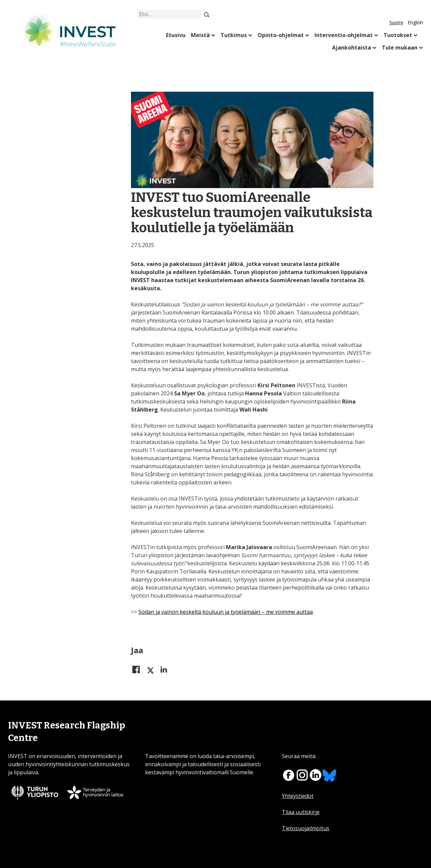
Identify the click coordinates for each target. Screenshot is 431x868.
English (415, 22)
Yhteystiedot (298, 796)
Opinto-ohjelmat (281, 35)
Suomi (396, 22)
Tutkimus (234, 35)
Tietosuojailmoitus (306, 828)
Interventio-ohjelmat (344, 35)
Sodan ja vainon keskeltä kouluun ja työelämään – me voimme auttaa (226, 612)
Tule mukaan (400, 48)
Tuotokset (398, 35)
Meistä (200, 35)
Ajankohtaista (352, 48)
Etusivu (176, 35)
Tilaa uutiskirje (301, 812)
